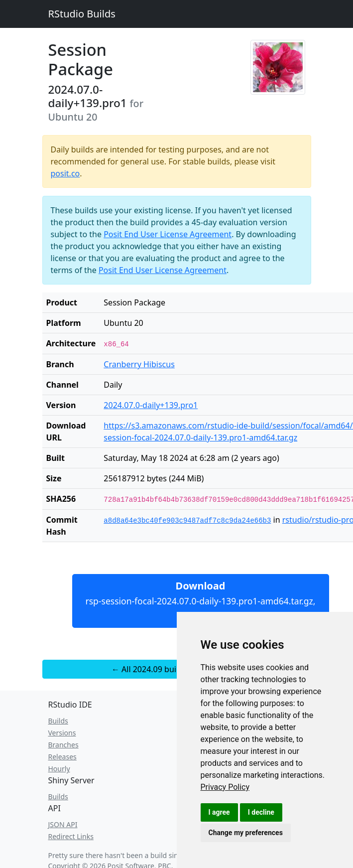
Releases (62, 757)
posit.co (65, 173)
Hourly (59, 769)
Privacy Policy (225, 787)
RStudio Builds (82, 14)
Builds (58, 721)
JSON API (63, 824)
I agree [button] (219, 812)
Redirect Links (71, 836)
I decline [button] (261, 812)
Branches (63, 745)
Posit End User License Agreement (168, 234)
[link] (225, 787)
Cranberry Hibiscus (139, 364)
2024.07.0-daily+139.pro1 (151, 405)
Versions (62, 733)
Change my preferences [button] (246, 833)
